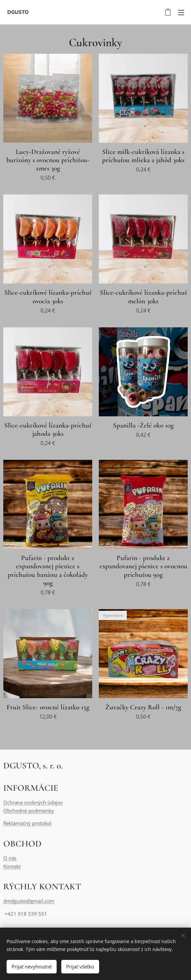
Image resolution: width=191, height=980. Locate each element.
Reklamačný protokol (27, 823)
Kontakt (12, 866)
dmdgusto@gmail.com (29, 901)
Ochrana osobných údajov (33, 803)
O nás (10, 858)
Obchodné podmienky (29, 811)
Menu (181, 13)
